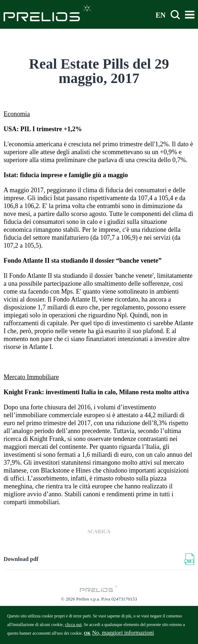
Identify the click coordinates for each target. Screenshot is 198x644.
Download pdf (21, 559)
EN (161, 15)
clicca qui (73, 627)
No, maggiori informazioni (123, 636)
